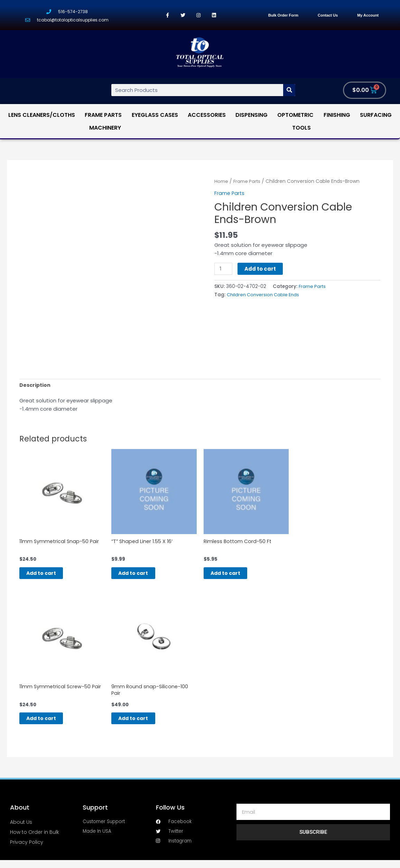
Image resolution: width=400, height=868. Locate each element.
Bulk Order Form (283, 15)
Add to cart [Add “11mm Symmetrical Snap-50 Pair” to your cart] (49, 576)
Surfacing (376, 115)
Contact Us (328, 15)
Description (35, 386)
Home (221, 182)
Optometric (295, 115)
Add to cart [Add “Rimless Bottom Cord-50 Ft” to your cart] (233, 576)
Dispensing (252, 115)
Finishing (337, 115)
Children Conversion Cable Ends (264, 295)
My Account (368, 15)
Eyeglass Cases (155, 115)
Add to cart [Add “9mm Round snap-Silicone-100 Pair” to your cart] (141, 725)
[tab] (35, 386)
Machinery (105, 128)
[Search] (289, 90)
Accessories (207, 115)
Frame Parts (103, 115)
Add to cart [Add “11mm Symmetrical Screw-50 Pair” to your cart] (49, 725)
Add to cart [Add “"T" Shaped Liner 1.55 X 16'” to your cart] (141, 576)
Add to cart (261, 269)
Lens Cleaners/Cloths (42, 115)
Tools (301, 128)
